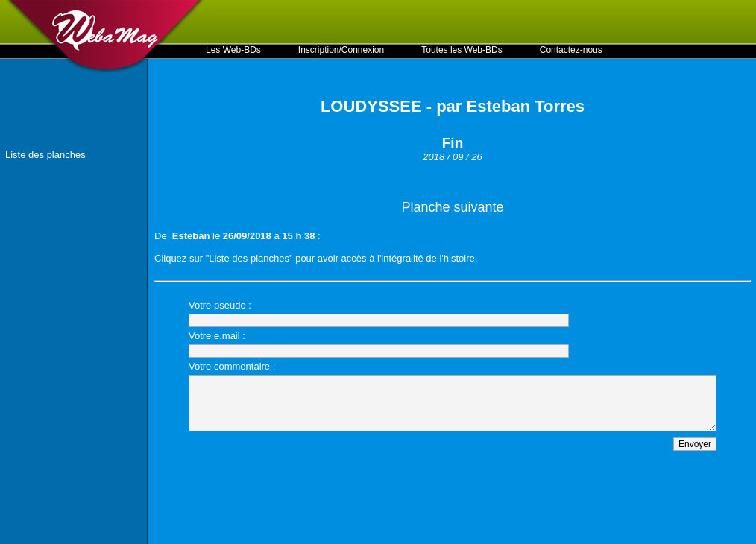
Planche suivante (452, 207)
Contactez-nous (571, 50)
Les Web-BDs (233, 50)
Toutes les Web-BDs (462, 50)
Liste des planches (45, 155)
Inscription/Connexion (341, 50)
